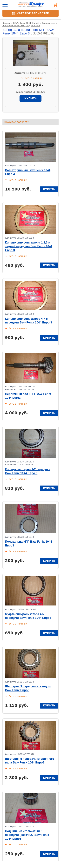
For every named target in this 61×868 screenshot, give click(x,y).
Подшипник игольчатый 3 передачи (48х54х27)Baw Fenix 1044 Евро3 (27, 835)
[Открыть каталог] (30, 13)
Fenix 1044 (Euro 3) (30, 23)
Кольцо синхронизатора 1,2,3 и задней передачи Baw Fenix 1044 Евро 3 (29, 246)
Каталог (7, 23)
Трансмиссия (48, 23)
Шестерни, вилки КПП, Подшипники (21, 26)
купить (30, 98)
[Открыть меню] (5, 5)
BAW (16, 23)
